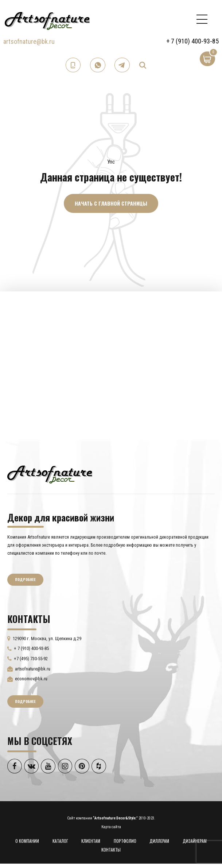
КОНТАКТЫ (111, 850)
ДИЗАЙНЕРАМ (195, 841)
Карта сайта (111, 827)
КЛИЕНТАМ (91, 841)
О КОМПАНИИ (27, 841)
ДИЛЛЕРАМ (159, 841)
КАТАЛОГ (60, 841)
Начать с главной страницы (111, 203)
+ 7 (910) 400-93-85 (192, 41)
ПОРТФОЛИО (125, 841)
